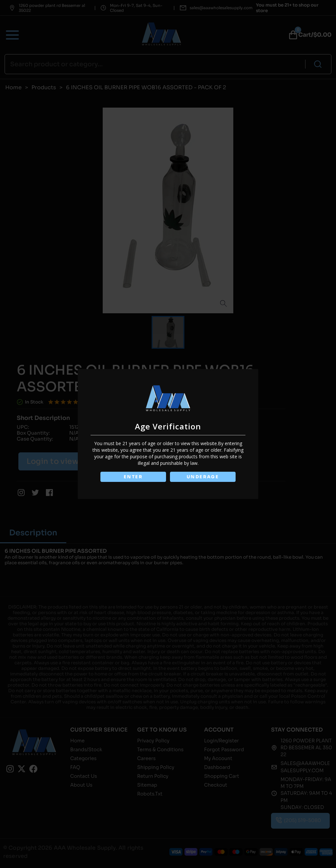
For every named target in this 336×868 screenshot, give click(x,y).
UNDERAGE (203, 477)
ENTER (133, 477)
